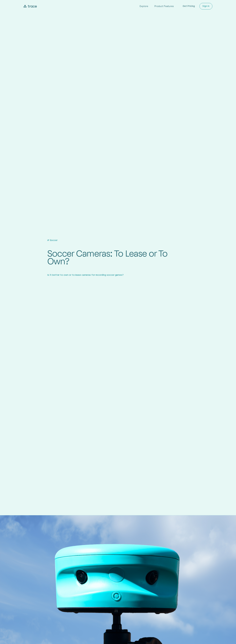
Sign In (206, 6)
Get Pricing (189, 6)
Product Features (164, 6)
